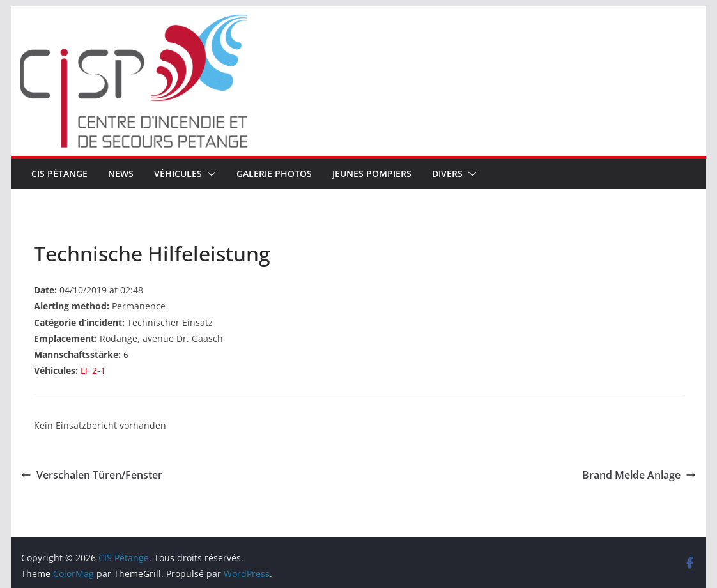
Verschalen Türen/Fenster (92, 475)
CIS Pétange (59, 174)
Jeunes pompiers (372, 174)
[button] (209, 174)
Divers (447, 174)
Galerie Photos (274, 174)
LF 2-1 (93, 370)
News (121, 174)
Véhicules (178, 174)
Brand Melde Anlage (639, 475)
